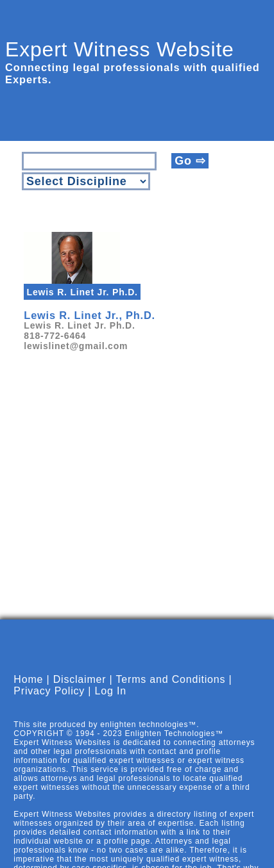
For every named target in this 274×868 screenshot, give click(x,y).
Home (28, 679)
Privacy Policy (49, 691)
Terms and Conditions (171, 679)
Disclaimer (80, 679)
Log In (111, 691)
